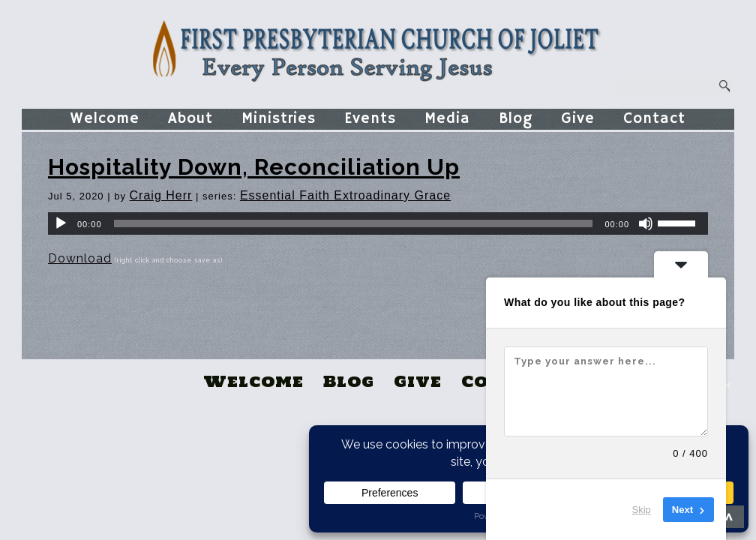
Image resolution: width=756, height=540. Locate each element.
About (190, 119)
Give (578, 119)
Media (447, 119)
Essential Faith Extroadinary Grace (345, 195)
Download (80, 258)
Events (370, 119)
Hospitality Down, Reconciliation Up (254, 167)
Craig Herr (161, 195)
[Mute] (646, 223)
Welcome (105, 119)
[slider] (354, 223)
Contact (654, 119)
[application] (378, 223)
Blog (516, 119)
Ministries (279, 119)
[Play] (61, 223)
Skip (642, 510)
